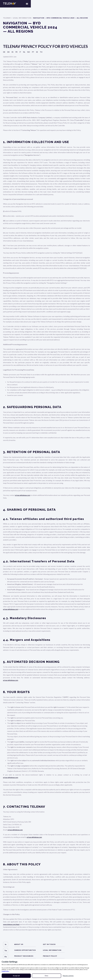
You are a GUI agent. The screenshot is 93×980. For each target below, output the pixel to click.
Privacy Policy (50, 956)
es (13, 53)
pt (33, 53)
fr (16, 53)
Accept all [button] (16, 976)
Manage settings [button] (68, 976)
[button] (89, 5)
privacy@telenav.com (23, 496)
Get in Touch (49, 944)
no (29, 53)
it (20, 53)
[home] (10, 5)
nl (24, 53)
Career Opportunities (25, 950)
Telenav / (8, 19)
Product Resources (24, 956)
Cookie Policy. (5, 971)
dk (8, 53)
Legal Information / (23, 19)
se (37, 53)
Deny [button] (46, 976)
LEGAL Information (52, 950)
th (41, 53)
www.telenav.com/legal (11, 925)
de (4, 53)
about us (19, 944)
